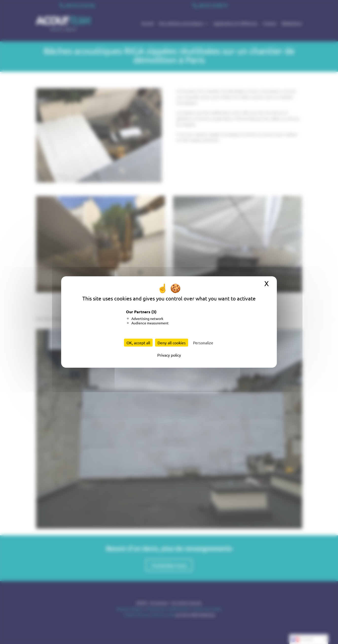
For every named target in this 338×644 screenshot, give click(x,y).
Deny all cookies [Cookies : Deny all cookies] (172, 343)
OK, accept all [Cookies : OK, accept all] (138, 343)
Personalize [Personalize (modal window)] (203, 343)
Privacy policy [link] (169, 355)
